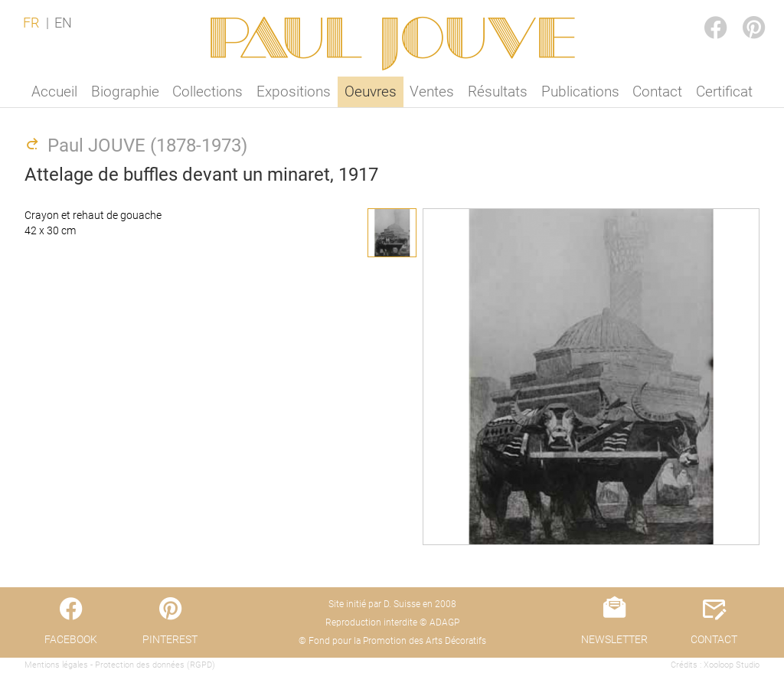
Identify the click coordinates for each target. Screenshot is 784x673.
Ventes (432, 91)
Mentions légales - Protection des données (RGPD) (120, 665)
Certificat (724, 91)
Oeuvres (371, 91)
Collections (207, 91)
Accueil (54, 91)
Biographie (125, 91)
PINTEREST (741, 13)
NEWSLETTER (614, 639)
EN (63, 23)
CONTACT (714, 639)
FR (31, 23)
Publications (580, 91)
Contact (657, 91)
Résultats (498, 91)
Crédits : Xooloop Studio (715, 665)
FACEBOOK (703, 13)
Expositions (294, 91)
